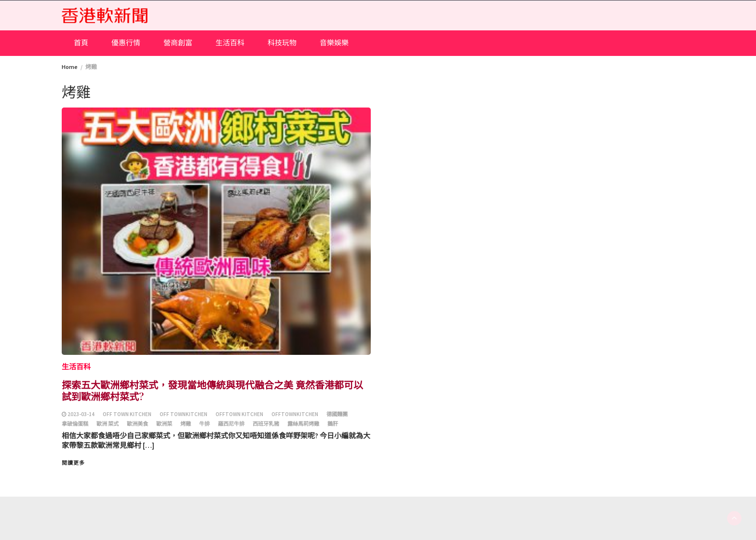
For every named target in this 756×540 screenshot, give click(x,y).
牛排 (204, 424)
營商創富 (178, 43)
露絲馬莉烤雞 (303, 424)
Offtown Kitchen (239, 414)
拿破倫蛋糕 (75, 424)
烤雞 (186, 424)
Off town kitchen (127, 414)
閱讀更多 (73, 463)
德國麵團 (337, 414)
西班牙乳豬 (266, 424)
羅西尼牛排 (231, 424)
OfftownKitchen (295, 414)
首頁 (81, 43)
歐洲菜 (164, 424)
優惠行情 (126, 43)
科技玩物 (282, 43)
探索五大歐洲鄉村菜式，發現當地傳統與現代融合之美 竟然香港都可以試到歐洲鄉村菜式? (212, 390)
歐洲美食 (137, 424)
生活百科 (230, 43)
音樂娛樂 (334, 43)
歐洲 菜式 (108, 424)
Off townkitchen (183, 414)
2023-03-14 (81, 414)
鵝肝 (333, 424)
